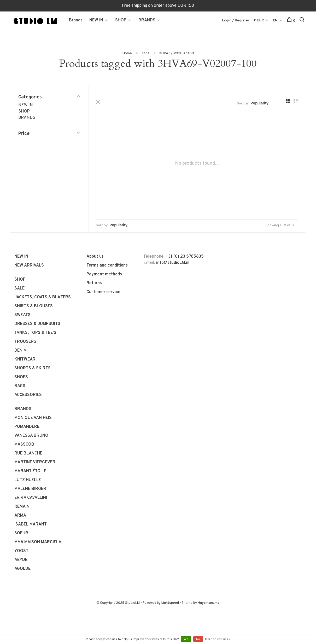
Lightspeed (170, 603)
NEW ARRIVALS (29, 265)
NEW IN (96, 20)
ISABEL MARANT (31, 524)
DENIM (21, 351)
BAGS (20, 386)
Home (127, 53)
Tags (145, 53)
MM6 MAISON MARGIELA (38, 542)
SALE (19, 288)
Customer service (103, 292)
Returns (94, 283)
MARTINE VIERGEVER (35, 462)
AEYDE (21, 560)
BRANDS (147, 20)
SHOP (121, 20)
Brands (76, 20)
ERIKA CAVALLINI (31, 498)
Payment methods (104, 274)
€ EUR (259, 20)
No (198, 639)
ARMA (20, 516)
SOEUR (21, 533)
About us (95, 257)
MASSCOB (24, 445)
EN (275, 20)
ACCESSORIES (28, 395)
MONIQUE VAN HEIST (34, 418)
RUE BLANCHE (28, 453)
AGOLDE (22, 569)
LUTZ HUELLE (28, 480)
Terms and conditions (107, 265)
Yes (186, 639)
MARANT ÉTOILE (30, 471)
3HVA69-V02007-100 (177, 53)
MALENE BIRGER (30, 489)
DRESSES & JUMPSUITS (37, 324)
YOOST (21, 551)
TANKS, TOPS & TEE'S (35, 333)
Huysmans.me (209, 603)
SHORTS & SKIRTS (33, 368)
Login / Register (236, 20)
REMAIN (22, 507)
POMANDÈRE (27, 427)
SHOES (21, 377)
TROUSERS (25, 342)
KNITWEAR (25, 359)
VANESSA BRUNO (31, 436)
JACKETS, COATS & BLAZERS (43, 297)
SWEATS (22, 315)
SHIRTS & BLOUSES (34, 306)
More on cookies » (218, 639)
